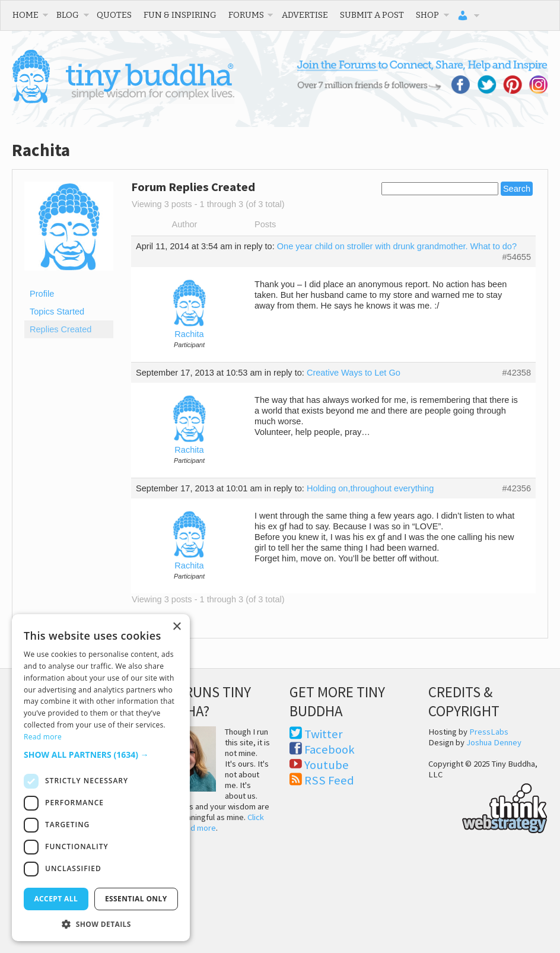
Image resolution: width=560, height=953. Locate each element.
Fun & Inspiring (180, 15)
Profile (42, 294)
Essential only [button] (136, 899)
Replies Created (61, 329)
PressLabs (489, 732)
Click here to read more (207, 822)
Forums (246, 15)
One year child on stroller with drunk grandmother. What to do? (397, 246)
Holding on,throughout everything (370, 488)
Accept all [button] (56, 899)
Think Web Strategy (488, 806)
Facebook (330, 749)
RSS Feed (329, 780)
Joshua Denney (494, 742)
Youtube (327, 765)
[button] (101, 755)
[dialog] (101, 778)
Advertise (305, 15)
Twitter (324, 734)
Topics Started (57, 312)
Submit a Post (372, 15)
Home (26, 15)
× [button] (176, 627)
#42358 (516, 373)
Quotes (114, 15)
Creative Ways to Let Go (354, 373)
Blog (68, 15)
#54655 (516, 257)
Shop (427, 15)
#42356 (516, 488)
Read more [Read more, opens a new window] (43, 737)
